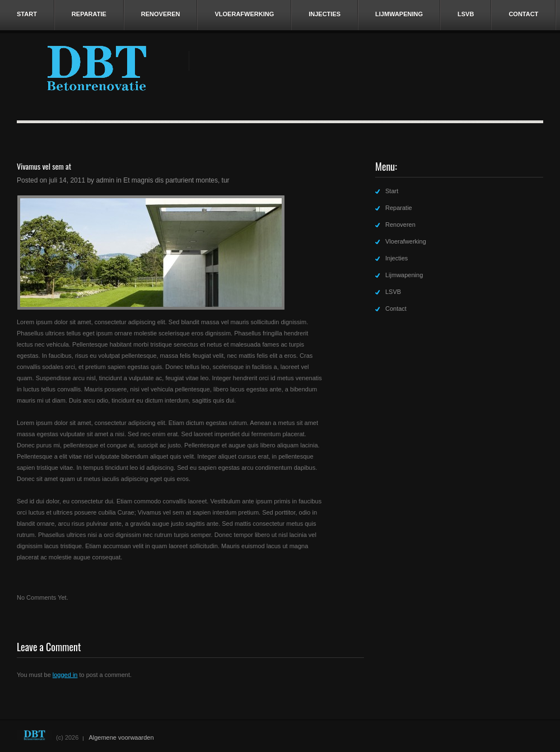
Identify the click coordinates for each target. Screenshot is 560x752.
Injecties (325, 14)
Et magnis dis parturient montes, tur (176, 180)
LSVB (466, 14)
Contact (523, 14)
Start (27, 14)
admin (105, 180)
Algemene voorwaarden (121, 737)
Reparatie (89, 14)
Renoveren (161, 14)
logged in (65, 675)
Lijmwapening (399, 14)
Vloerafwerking (244, 14)
